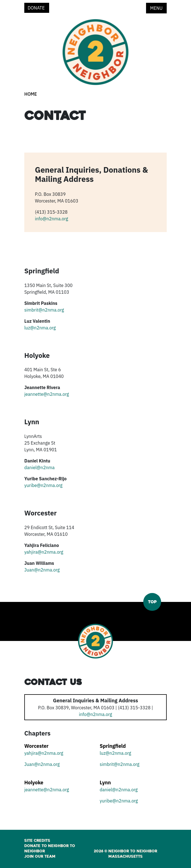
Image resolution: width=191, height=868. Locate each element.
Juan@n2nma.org (42, 570)
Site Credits (37, 841)
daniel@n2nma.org (119, 790)
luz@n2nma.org (40, 328)
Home (31, 94)
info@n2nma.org (52, 219)
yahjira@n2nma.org (44, 552)
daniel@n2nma (40, 467)
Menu (156, 8)
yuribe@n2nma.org (43, 485)
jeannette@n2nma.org (47, 394)
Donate (37, 8)
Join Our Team (40, 857)
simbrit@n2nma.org (44, 310)
